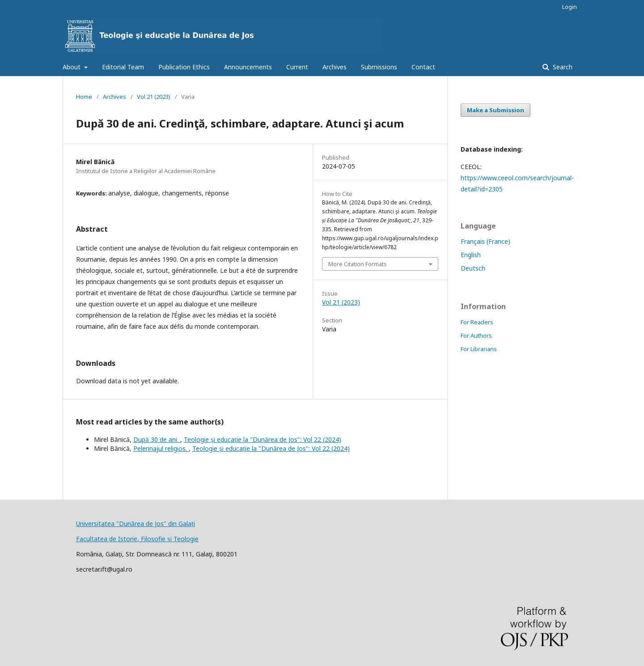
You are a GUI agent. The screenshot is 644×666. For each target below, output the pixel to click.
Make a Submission (496, 110)
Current (297, 67)
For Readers (477, 322)
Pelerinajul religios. (161, 448)
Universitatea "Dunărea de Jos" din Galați (136, 524)
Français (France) (485, 241)
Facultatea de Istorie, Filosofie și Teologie (137, 539)
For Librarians (479, 349)
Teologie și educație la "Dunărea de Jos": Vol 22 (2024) (263, 439)
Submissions (379, 67)
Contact (423, 67)
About (72, 67)
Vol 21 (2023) (154, 97)
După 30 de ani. (157, 439)
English (471, 255)
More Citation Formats (358, 264)
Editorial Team (123, 67)
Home (84, 97)
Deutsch (473, 268)
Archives (335, 67)
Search (562, 67)
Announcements (248, 67)
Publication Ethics (184, 67)
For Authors (476, 335)
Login (570, 7)
